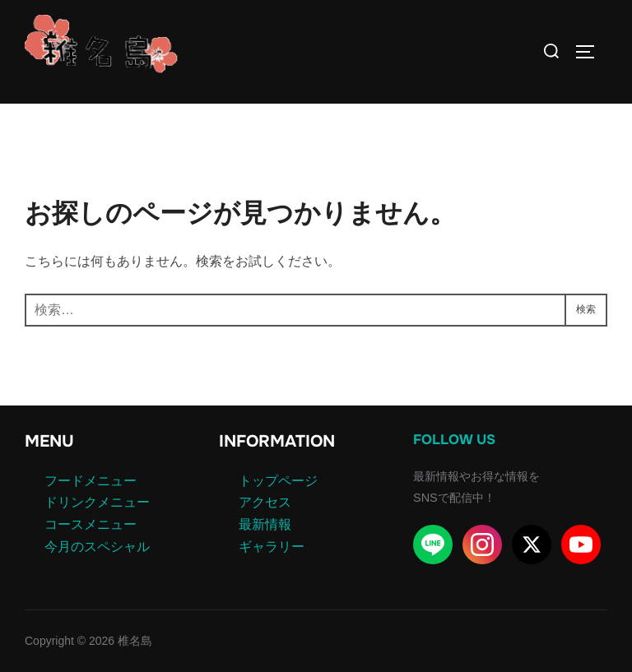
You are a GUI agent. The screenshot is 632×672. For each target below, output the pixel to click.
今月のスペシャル (97, 547)
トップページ (278, 481)
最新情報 (265, 524)
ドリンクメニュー (97, 502)
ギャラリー (272, 547)
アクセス (265, 502)
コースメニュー (91, 524)
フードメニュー (91, 481)
